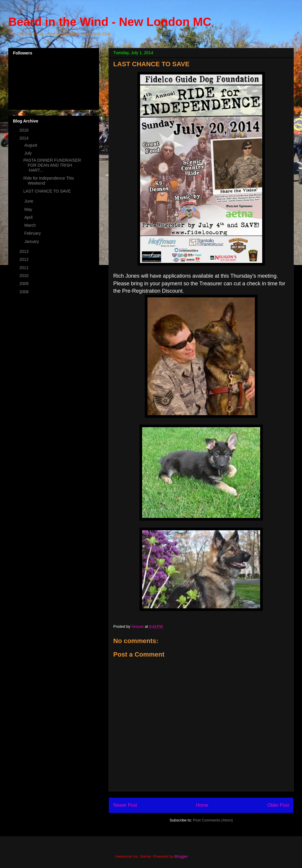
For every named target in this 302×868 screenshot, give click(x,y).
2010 (25, 276)
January (32, 241)
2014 (25, 138)
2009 (25, 284)
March (31, 225)
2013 (25, 251)
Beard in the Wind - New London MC (110, 22)
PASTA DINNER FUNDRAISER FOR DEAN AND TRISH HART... (52, 165)
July (28, 153)
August (31, 145)
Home (202, 805)
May (29, 209)
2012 (25, 259)
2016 (25, 130)
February (33, 233)
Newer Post (125, 805)
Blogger (181, 856)
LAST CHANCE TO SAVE (47, 191)
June (29, 201)
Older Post (278, 805)
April (29, 217)
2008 (25, 292)
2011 (25, 268)
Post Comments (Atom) (213, 820)
